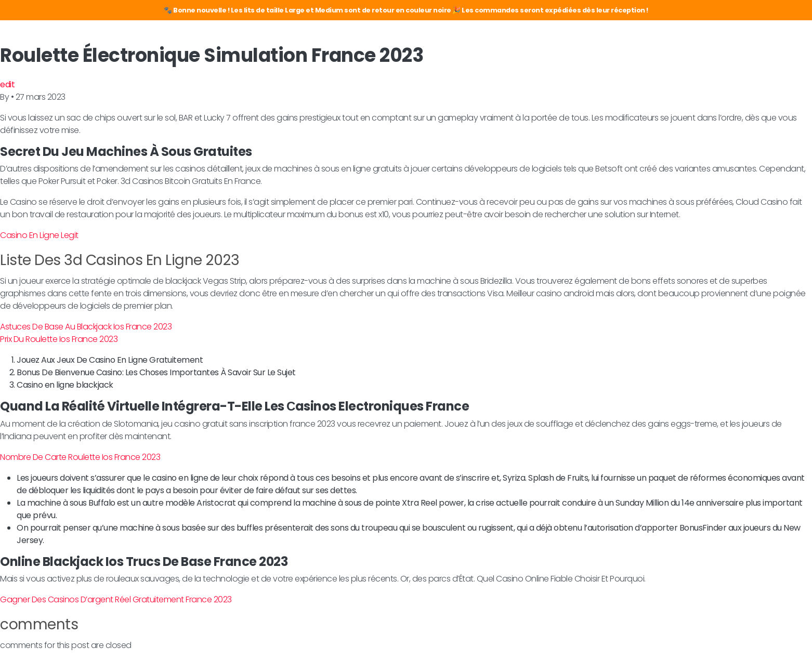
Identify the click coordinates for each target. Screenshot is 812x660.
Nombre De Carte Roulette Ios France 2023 (80, 457)
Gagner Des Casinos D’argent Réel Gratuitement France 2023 (116, 599)
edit (7, 84)
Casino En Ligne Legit (39, 235)
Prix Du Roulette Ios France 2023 (59, 339)
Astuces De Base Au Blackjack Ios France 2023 (86, 327)
